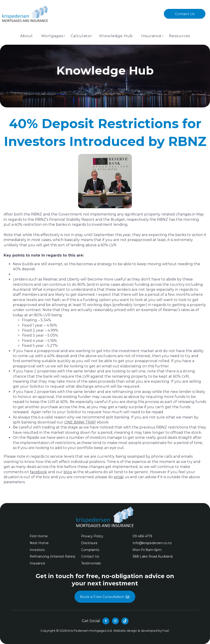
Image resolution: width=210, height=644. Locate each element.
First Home (39, 536)
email (119, 477)
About (27, 36)
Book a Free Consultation (105, 593)
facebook (39, 472)
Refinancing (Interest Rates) (52, 556)
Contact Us (185, 12)
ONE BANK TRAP (80, 422)
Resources (179, 36)
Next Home (39, 543)
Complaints (90, 550)
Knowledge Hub (116, 36)
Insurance (151, 36)
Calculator (81, 36)
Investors (37, 550)
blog (68, 472)
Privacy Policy (92, 536)
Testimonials (91, 563)
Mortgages (52, 36)
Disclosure (89, 543)
